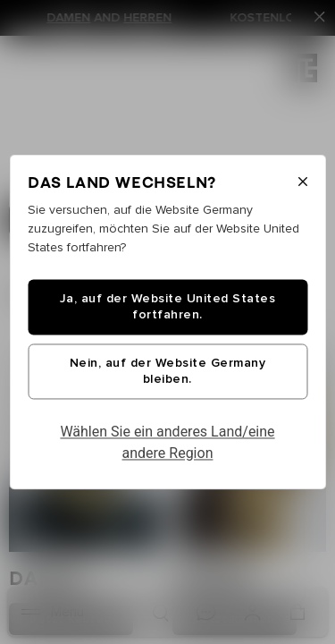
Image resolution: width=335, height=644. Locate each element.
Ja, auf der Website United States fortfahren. (168, 308)
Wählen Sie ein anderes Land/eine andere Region (167, 443)
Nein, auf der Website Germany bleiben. (168, 372)
